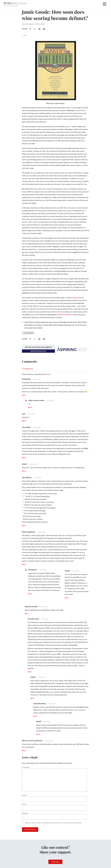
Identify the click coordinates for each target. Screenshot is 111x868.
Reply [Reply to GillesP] (24, 471)
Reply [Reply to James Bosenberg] (35, 716)
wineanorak (76, 298)
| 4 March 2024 (49, 401)
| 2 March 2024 (31, 414)
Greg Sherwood (33, 619)
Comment (26, 767)
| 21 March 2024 (48, 741)
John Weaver (27, 477)
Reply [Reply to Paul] (24, 421)
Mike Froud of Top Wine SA (32, 741)
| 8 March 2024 (43, 607)
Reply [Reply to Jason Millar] (24, 458)
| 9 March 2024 (75, 571)
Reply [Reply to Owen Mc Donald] (27, 614)
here (49, 374)
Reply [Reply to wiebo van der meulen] (30, 407)
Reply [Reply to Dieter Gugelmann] (24, 564)
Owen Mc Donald (31, 606)
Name (25, 795)
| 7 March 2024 (41, 532)
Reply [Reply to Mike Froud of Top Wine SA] (24, 751)
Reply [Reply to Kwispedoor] (24, 395)
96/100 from (64, 315)
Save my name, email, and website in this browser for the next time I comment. (53, 823)
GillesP (25, 464)
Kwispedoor (26, 379)
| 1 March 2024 (36, 379)
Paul (24, 414)
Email (25, 804)
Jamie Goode (29, 24)
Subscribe (55, 862)
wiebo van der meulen (36, 400)
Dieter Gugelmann (29, 532)
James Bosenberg (40, 703)
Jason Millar (26, 427)
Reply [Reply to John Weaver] (24, 525)
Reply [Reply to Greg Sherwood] (30, 672)
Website (25, 813)
